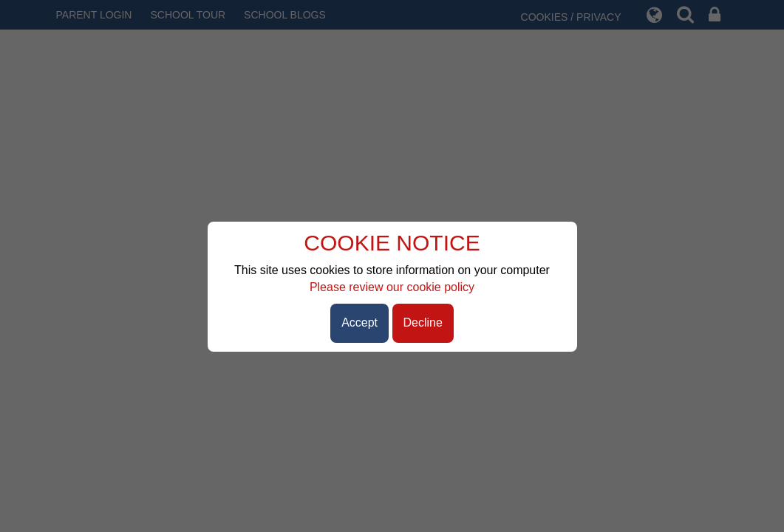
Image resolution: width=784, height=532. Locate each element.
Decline (423, 323)
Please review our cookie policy (392, 287)
